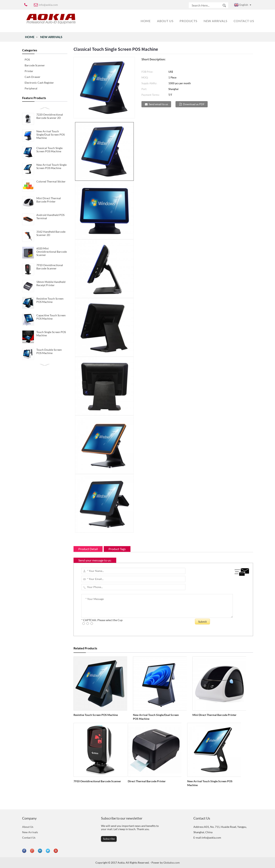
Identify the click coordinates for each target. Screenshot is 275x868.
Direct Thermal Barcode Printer (147, 781)
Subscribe (109, 839)
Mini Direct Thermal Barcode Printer (49, 200)
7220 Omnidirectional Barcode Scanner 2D (50, 116)
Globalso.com (172, 863)
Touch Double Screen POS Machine (49, 351)
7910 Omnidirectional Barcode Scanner (50, 267)
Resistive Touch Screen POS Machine (50, 300)
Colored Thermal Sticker (51, 181)
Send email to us (158, 104)
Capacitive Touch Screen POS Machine (51, 317)
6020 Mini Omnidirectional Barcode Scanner (52, 252)
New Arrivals (51, 37)
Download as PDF (194, 104)
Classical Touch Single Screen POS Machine (49, 150)
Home (30, 37)
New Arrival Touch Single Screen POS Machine (51, 166)
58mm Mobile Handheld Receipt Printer (51, 283)
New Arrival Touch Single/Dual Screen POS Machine (51, 135)
